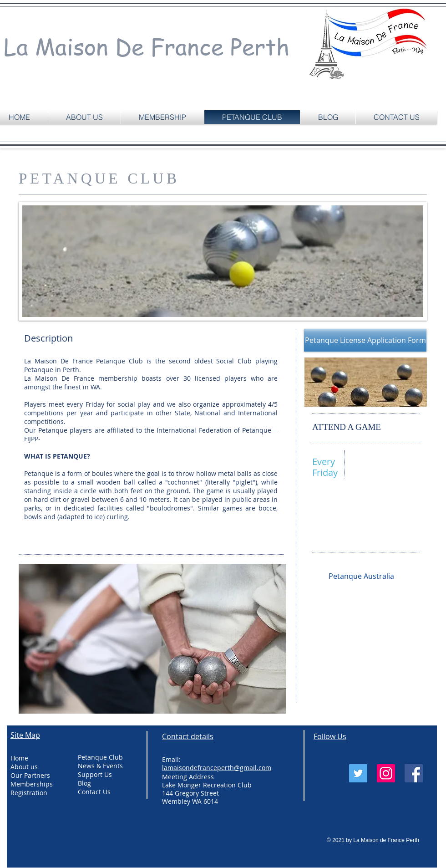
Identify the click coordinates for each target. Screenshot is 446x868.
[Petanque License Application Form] (365, 340)
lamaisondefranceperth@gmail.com (367, 534)
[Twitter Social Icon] (358, 773)
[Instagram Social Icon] (386, 773)
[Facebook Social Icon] (414, 773)
